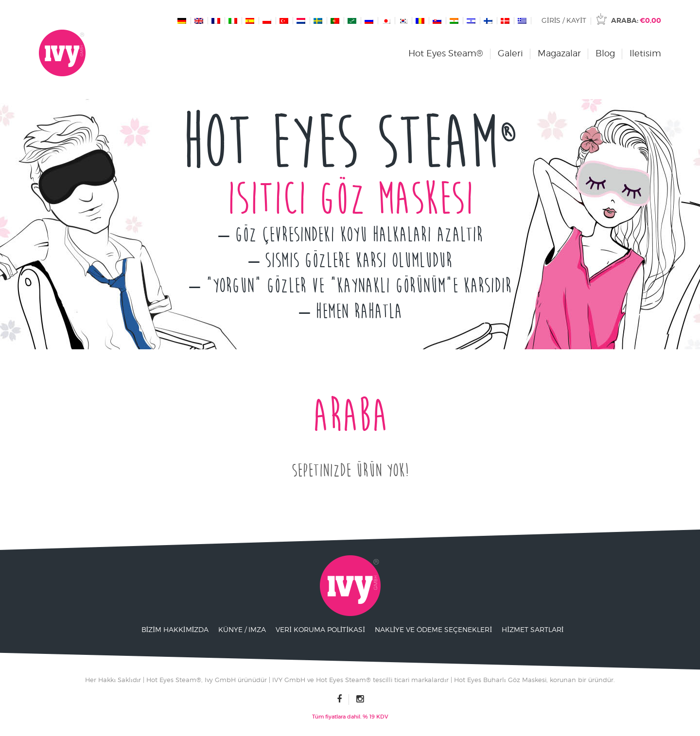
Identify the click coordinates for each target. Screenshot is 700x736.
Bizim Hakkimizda (175, 629)
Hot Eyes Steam (350, 143)
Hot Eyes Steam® (446, 53)
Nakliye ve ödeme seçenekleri (433, 629)
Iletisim (645, 53)
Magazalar (559, 53)
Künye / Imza (242, 629)
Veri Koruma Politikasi (320, 629)
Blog (605, 53)
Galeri (510, 53)
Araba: (636, 20)
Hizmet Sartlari (533, 629)
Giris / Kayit (564, 20)
